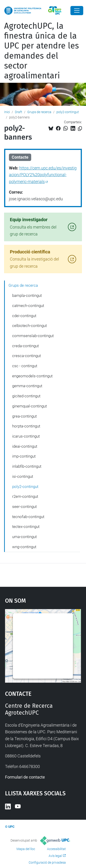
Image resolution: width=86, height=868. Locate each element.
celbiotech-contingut (29, 326)
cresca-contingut (26, 356)
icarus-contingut (26, 436)
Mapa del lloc (26, 849)
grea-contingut (24, 416)
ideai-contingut (25, 446)
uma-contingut (24, 537)
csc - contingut (25, 366)
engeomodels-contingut (32, 376)
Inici (7, 112)
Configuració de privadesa (47, 862)
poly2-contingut (68, 112)
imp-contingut (24, 456)
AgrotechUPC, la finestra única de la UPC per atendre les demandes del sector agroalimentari (42, 51)
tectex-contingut (26, 527)
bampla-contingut (27, 295)
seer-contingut (24, 507)
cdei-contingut (24, 316)
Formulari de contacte (25, 777)
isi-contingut (23, 476)
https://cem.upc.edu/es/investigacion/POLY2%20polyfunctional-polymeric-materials (43, 175)
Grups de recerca (39, 112)
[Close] (77, 11)
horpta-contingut (26, 426)
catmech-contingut (28, 306)
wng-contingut (24, 547)
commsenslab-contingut (33, 336)
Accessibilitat (56, 849)
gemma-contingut (27, 386)
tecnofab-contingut (28, 517)
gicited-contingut (26, 396)
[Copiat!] (80, 129)
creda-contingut (25, 346)
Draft (19, 112)
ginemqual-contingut (29, 406)
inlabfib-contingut (27, 466)
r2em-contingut (25, 496)
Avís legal (55, 856)
